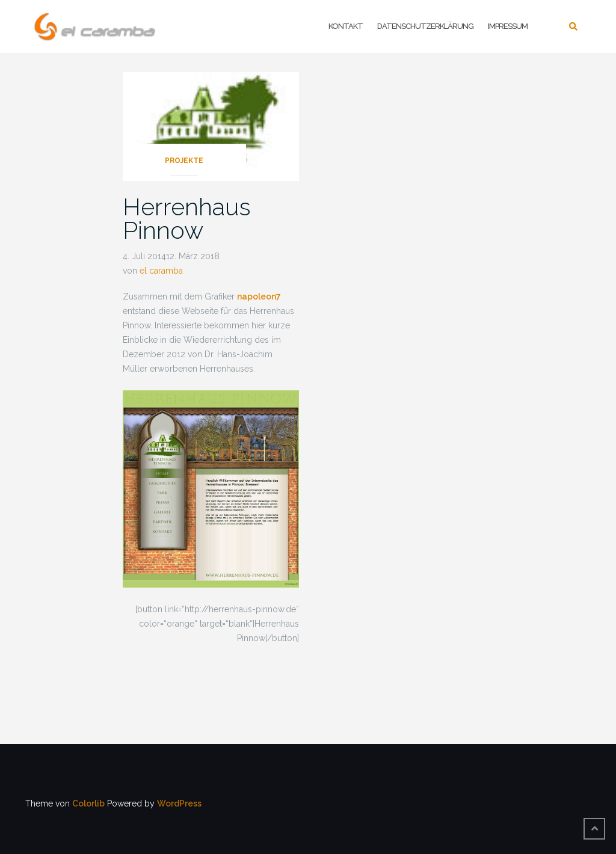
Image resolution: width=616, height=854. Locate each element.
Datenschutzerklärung (425, 26)
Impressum (508, 26)
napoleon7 (259, 296)
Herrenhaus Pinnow (187, 218)
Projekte (184, 161)
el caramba (161, 271)
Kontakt (346, 26)
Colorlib (88, 803)
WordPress (179, 803)
